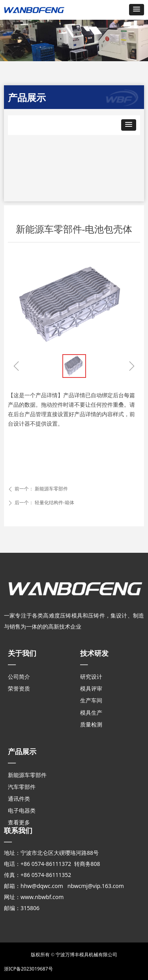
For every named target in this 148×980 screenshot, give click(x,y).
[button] (137, 10)
